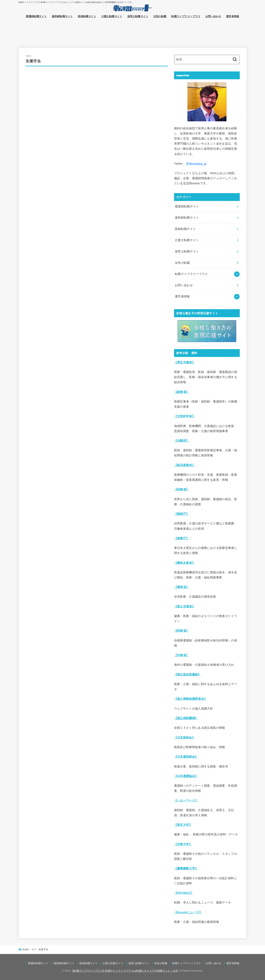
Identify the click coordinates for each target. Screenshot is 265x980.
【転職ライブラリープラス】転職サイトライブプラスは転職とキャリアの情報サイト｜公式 (125, 971)
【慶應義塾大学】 (186, 868)
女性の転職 (160, 16)
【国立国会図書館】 (188, 675)
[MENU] (23, 36)
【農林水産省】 (185, 563)
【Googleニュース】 (188, 912)
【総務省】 (182, 392)
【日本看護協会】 (186, 776)
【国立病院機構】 (186, 718)
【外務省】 (182, 655)
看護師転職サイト (36, 16)
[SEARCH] (23, 26)
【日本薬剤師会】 (186, 757)
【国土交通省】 (185, 606)
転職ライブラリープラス (186, 16)
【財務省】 (182, 489)
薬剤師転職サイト (62, 16)
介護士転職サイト (112, 16)
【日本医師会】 (185, 738)
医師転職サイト (87, 16)
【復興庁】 (182, 538)
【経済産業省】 (185, 465)
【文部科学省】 (185, 416)
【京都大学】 (183, 844)
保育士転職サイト (138, 16)
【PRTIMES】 (184, 893)
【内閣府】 (182, 441)
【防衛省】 (182, 631)
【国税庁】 (182, 514)
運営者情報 (233, 16)
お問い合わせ (213, 16)
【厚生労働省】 (185, 362)
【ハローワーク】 (186, 801)
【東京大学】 (183, 825)
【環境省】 (182, 587)
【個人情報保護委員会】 (191, 699)
